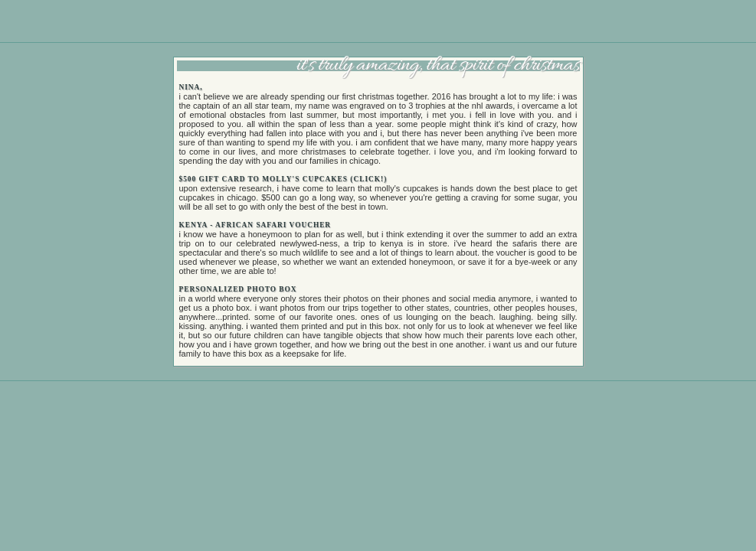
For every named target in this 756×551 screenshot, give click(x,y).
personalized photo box (238, 289)
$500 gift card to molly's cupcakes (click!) (283, 179)
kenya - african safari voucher (255, 225)
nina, (191, 87)
